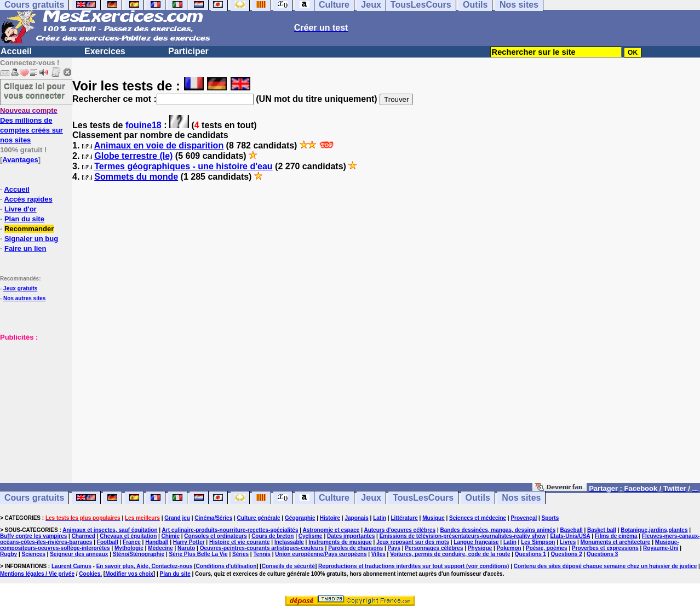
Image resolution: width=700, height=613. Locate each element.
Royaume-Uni (661, 548)
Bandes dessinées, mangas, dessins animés (498, 530)
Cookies (90, 574)
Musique (434, 518)
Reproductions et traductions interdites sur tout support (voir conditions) (414, 566)
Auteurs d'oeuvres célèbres (400, 530)
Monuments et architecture (616, 542)
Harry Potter (189, 542)
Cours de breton (272, 536)
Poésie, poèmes (547, 548)
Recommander (29, 229)
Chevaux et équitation (128, 536)
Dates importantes (351, 536)
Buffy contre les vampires (33, 536)
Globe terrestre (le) (133, 156)
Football (108, 542)
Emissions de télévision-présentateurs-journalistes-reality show (463, 536)
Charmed (84, 536)
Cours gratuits (34, 498)
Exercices (105, 51)
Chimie (171, 536)
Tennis (262, 554)
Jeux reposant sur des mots (413, 542)
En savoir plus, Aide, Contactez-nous (145, 566)
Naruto (186, 548)
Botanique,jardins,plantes (654, 530)
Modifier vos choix (129, 574)
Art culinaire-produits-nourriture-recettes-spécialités (230, 530)
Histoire (330, 518)
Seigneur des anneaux (79, 554)
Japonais (356, 518)
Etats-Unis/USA (570, 536)
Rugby (8, 554)
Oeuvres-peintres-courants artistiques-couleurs (262, 548)
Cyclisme (311, 536)
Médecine (160, 548)
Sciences (33, 554)
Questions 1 (530, 554)
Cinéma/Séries (213, 518)
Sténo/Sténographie (139, 554)
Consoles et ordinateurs (215, 536)
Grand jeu (177, 518)
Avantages (20, 160)
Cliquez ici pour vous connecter (35, 90)
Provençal (524, 518)
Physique (480, 548)
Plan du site (24, 219)
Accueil (16, 51)
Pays (394, 548)
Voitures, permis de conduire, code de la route (450, 554)
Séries (240, 554)
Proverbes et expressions (605, 548)
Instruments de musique (340, 542)
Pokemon (509, 548)
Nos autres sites (24, 298)
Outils (478, 498)
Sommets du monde (136, 177)
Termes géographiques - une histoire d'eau (183, 166)
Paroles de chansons (355, 548)
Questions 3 (602, 554)
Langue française (476, 542)
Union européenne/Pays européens (321, 554)
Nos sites (521, 498)
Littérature (404, 518)
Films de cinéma (616, 536)
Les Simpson (538, 542)
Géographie (300, 518)
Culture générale (259, 518)
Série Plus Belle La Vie (199, 554)
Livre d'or (21, 209)
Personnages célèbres (434, 548)
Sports (550, 518)
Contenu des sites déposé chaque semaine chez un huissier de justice (606, 566)
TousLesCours (423, 498)
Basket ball (602, 530)
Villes (378, 554)
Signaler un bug (31, 239)
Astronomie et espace (331, 530)
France (132, 542)
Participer (188, 51)
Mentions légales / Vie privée (37, 574)
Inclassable (289, 542)
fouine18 (144, 125)
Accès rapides (28, 199)
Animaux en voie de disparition (159, 145)
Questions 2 (566, 554)
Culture (334, 498)
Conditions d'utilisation (226, 566)
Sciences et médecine (478, 518)
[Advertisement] (33, 397)
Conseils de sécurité (288, 566)
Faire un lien (25, 248)
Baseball (572, 530)
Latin (380, 518)
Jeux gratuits (20, 288)
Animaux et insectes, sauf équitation (110, 530)
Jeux (371, 498)
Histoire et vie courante (240, 542)
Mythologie (129, 548)
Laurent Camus (71, 566)
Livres (568, 542)
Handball (157, 542)
